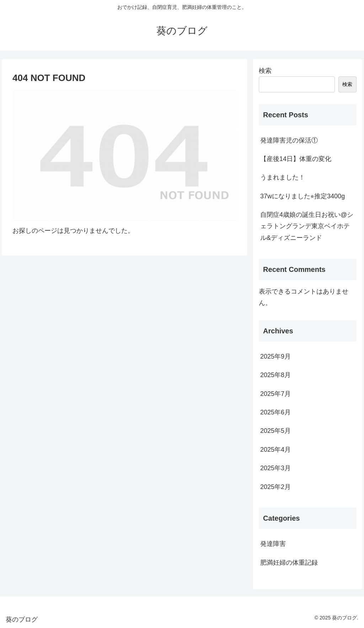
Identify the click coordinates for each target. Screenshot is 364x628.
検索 (265, 71)
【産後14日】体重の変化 (296, 159)
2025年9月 (275, 356)
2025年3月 (275, 468)
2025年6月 (275, 412)
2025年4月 (275, 450)
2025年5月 (275, 431)
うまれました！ (283, 177)
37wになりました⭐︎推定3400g (303, 196)
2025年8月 (275, 375)
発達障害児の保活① (289, 140)
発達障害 (273, 544)
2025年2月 (275, 487)
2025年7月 (275, 394)
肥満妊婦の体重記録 (289, 563)
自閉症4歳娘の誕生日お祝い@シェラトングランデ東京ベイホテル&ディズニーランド (307, 226)
